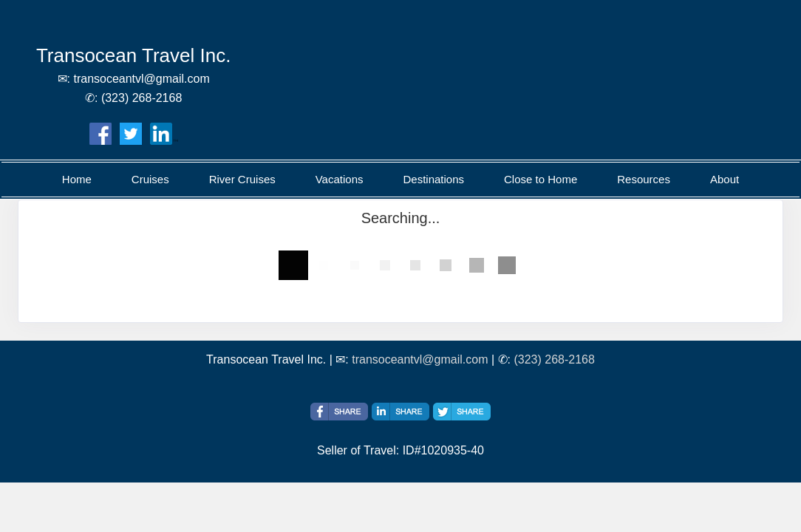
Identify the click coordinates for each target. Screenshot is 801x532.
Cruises (150, 179)
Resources (644, 179)
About (725, 179)
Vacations (340, 179)
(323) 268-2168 (554, 359)
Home (77, 179)
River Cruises (242, 179)
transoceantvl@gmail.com (420, 359)
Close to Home (541, 179)
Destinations (433, 179)
